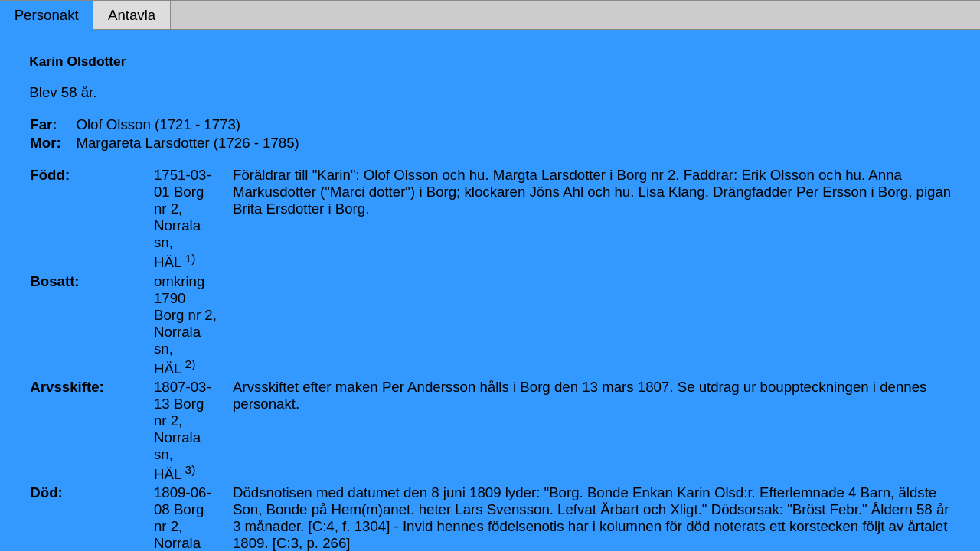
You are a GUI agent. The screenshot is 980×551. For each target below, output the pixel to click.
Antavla (132, 15)
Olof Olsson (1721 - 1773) (158, 124)
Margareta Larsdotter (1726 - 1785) (187, 143)
